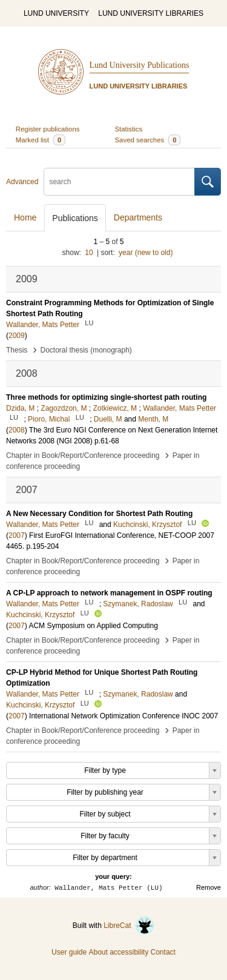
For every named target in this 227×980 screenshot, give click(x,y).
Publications (75, 218)
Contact (163, 952)
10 (89, 253)
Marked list (41, 140)
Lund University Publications (140, 65)
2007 (17, 535)
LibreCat (129, 925)
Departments (138, 217)
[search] (119, 182)
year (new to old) (146, 253)
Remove (209, 887)
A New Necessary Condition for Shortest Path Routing (99, 514)
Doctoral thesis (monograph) (86, 350)
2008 (17, 430)
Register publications (48, 129)
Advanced (22, 182)
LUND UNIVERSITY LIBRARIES (151, 13)
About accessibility (118, 952)
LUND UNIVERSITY (56, 13)
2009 (17, 336)
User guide (69, 952)
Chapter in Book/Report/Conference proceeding (83, 455)
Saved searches (148, 140)
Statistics (129, 129)
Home (25, 217)
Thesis (17, 350)
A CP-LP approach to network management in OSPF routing (109, 593)
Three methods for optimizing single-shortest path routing (106, 397)
